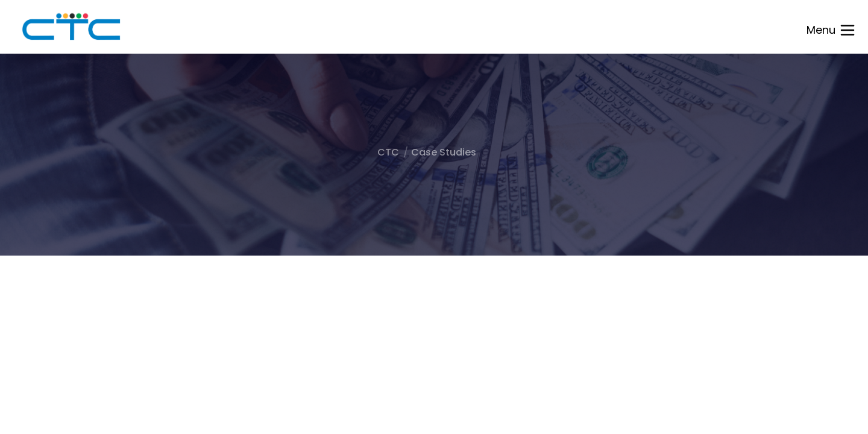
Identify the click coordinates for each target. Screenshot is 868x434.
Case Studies (444, 152)
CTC (388, 152)
